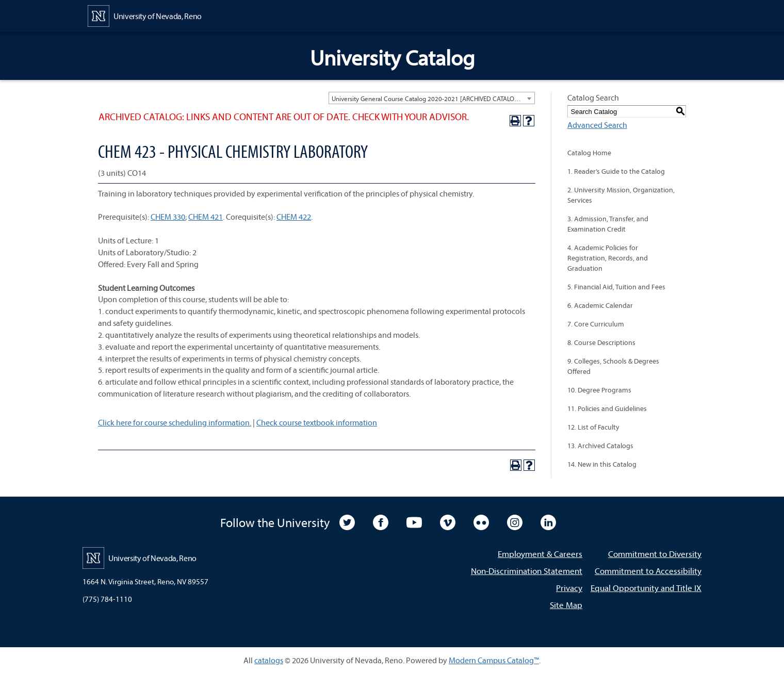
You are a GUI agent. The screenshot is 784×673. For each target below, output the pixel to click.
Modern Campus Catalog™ (494, 660)
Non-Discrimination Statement (527, 571)
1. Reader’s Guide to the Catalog (616, 171)
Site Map (566, 605)
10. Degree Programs (599, 390)
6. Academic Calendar (600, 305)
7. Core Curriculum (596, 324)
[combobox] (432, 98)
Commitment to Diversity (655, 554)
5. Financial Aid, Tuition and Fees (616, 287)
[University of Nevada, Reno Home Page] (145, 15)
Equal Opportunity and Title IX (646, 588)
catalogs (269, 660)
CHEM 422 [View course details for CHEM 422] (294, 217)
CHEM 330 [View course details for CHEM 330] (168, 217)
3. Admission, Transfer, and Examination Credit (608, 224)
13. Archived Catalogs (600, 446)
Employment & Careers (540, 554)
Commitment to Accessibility (648, 571)
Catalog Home (589, 153)
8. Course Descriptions (601, 342)
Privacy (569, 588)
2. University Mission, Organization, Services (621, 195)
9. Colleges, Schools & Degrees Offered (613, 366)
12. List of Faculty (593, 427)
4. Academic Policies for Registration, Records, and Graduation (608, 258)
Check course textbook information (317, 422)
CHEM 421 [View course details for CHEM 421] (206, 217)
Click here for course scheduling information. (175, 422)
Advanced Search (597, 125)
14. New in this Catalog (602, 464)
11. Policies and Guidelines (607, 408)
